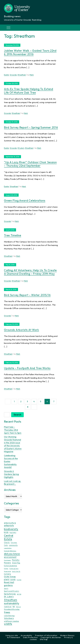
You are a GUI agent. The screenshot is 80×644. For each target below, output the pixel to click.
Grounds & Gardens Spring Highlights (11, 474)
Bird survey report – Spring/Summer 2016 (31, 127)
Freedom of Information (46, 635)
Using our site (12, 635)
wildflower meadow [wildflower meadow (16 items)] (11, 621)
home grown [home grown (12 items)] (14, 568)
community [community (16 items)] (13, 545)
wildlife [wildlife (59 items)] (8, 624)
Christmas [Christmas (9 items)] (14, 543)
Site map (44, 639)
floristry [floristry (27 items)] (16, 560)
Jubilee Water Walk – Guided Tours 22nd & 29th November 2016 (30, 52)
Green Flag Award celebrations (25, 200)
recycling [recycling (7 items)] (19, 580)
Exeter (7, 75)
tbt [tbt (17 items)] (14, 606)
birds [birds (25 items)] (6, 532)
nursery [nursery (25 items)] (8, 574)
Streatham (22, 75)
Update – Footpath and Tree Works (27, 368)
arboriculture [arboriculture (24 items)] (10, 523)
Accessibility (26, 635)
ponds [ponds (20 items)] (13, 579)
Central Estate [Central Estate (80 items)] (9, 537)
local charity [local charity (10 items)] (16, 571)
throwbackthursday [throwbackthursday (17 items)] (12, 609)
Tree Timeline (13, 235)
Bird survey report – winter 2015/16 (27, 295)
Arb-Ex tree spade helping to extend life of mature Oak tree (29, 91)
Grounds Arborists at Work (21, 330)
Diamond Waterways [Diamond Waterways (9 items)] (10, 551)
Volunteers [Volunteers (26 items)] (9, 618)
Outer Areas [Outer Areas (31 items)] (10, 577)
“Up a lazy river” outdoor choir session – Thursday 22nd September (30, 164)
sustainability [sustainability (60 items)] (12, 603)
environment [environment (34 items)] (10, 557)
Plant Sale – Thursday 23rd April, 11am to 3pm (13, 430)
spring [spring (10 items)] (19, 594)
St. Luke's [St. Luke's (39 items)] (9, 596)
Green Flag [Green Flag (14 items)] (16, 563)
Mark (32, 75)
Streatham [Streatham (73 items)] (10, 600)
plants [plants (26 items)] (7, 579)
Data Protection (30, 637)
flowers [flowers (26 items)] (7, 563)
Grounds (13, 75)
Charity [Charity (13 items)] (7, 543)
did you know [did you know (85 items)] (12, 554)
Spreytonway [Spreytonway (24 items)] (10, 594)
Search (17, 415)
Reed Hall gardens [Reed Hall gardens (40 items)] (9, 584)
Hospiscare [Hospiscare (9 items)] (7, 571)
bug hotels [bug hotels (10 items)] (13, 532)
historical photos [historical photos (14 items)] (10, 566)
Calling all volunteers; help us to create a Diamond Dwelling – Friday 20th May (30, 272)
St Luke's (21, 148)
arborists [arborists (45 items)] (9, 525)
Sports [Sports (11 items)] (6, 588)
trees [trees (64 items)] (7, 612)
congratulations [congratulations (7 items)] (8, 548)
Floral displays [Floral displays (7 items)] (8, 560)
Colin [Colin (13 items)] (6, 545)
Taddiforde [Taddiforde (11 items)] (8, 607)
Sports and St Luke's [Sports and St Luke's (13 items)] (11, 591)
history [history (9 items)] (6, 568)
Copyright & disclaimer (51, 637)
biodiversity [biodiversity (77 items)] (11, 529)
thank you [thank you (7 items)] (18, 607)
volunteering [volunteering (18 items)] (9, 616)
